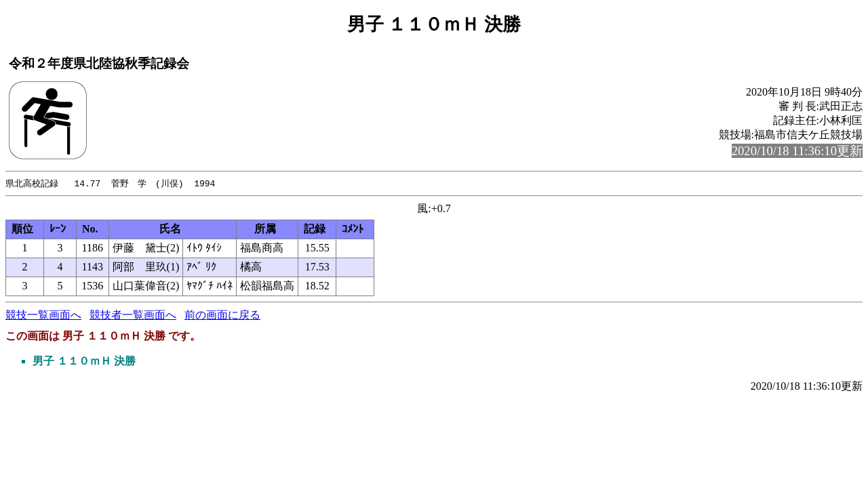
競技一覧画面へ (43, 316)
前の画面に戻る (222, 316)
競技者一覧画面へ (133, 316)
